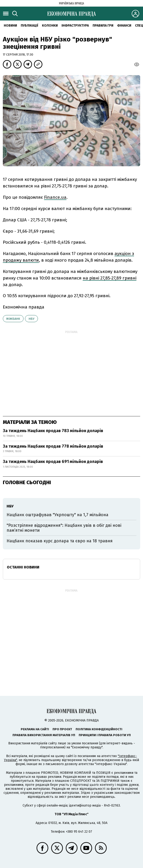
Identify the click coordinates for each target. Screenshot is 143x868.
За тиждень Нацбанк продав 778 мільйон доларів (53, 446)
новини (10, 26)
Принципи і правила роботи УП (105, 735)
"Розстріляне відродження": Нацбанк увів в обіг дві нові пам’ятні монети (64, 528)
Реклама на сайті (35, 729)
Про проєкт (62, 729)
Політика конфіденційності (99, 729)
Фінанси (124, 26)
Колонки (50, 26)
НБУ (31, 319)
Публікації (29, 26)
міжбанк (13, 319)
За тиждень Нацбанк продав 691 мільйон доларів (53, 462)
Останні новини (23, 567)
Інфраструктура (75, 26)
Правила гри (103, 26)
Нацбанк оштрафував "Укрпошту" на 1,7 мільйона (57, 515)
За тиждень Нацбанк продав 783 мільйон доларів (53, 431)
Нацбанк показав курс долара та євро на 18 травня (60, 541)
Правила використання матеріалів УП (44, 735)
